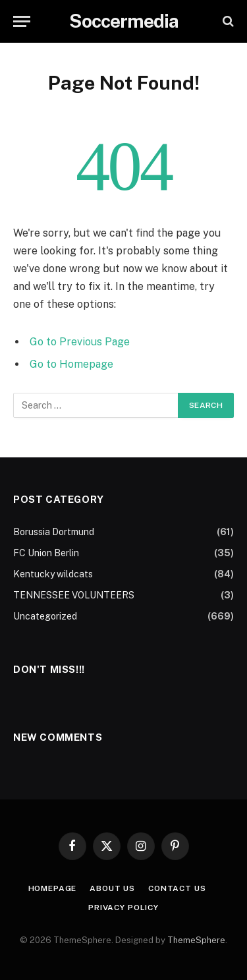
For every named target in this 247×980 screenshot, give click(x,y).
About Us (112, 888)
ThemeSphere (196, 940)
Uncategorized (45, 616)
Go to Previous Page (80, 342)
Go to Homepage (71, 364)
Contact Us (177, 888)
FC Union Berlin (46, 553)
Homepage (53, 888)
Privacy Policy (123, 908)
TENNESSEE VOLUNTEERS (74, 595)
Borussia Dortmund (54, 532)
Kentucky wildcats (53, 574)
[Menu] (22, 21)
